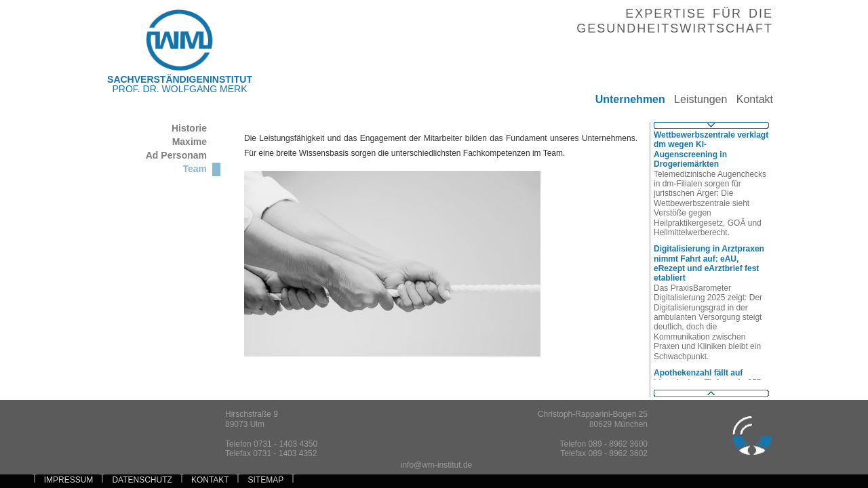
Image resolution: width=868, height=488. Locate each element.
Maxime (190, 142)
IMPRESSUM (69, 480)
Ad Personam (176, 155)
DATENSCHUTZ (142, 480)
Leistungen (696, 99)
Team (195, 169)
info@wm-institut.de (437, 465)
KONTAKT (210, 480)
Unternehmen (625, 99)
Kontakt (750, 99)
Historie (189, 128)
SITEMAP (266, 480)
